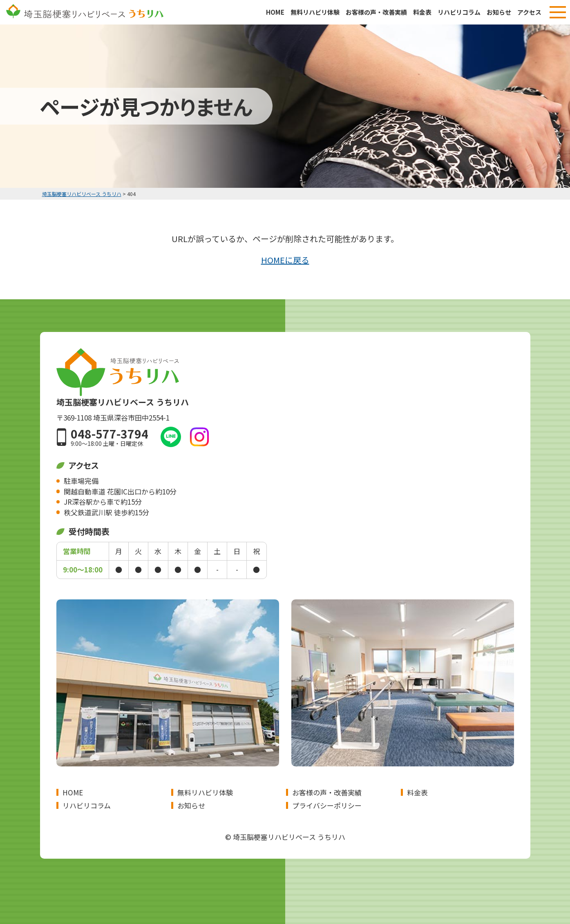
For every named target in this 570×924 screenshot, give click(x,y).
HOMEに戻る (285, 260)
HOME (275, 12)
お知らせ (499, 12)
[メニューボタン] (558, 12)
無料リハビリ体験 (315, 12)
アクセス (529, 12)
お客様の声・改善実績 (376, 12)
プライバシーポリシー (327, 805)
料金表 (422, 12)
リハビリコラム (459, 12)
